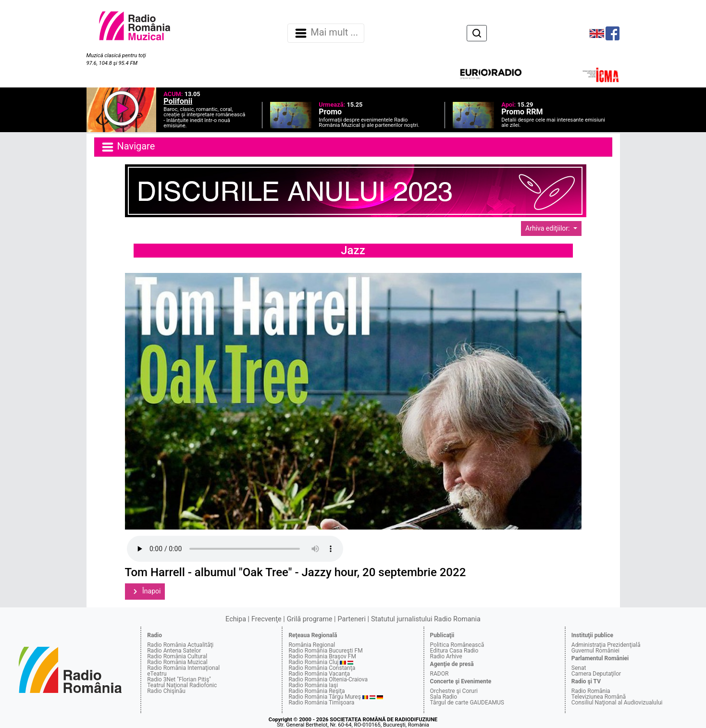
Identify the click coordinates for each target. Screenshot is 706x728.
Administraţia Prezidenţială (606, 645)
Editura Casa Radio (454, 651)
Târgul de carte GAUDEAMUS (467, 703)
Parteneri (352, 619)
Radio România (591, 691)
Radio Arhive (446, 656)
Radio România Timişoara (321, 703)
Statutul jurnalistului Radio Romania (426, 619)
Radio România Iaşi (313, 685)
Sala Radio (444, 697)
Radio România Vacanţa (319, 674)
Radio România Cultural (177, 656)
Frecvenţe (266, 619)
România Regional (312, 645)
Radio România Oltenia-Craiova (328, 679)
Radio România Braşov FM (322, 656)
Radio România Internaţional (183, 668)
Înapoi (145, 592)
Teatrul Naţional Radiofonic (182, 685)
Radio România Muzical (177, 662)
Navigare (128, 147)
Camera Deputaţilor (596, 674)
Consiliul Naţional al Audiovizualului (617, 703)
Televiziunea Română (599, 697)
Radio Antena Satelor (174, 651)
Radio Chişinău (166, 691)
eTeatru (157, 674)
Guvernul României (595, 651)
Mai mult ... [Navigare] (326, 33)
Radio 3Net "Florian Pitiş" (179, 679)
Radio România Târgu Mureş (324, 697)
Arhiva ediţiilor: (548, 228)
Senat (579, 668)
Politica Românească (457, 645)
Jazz (353, 250)
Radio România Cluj (313, 662)
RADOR (440, 674)
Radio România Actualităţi (180, 645)
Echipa (236, 619)
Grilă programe (310, 619)
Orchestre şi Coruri (454, 691)
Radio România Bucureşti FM (325, 651)
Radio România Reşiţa (316, 691)
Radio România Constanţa (322, 668)
